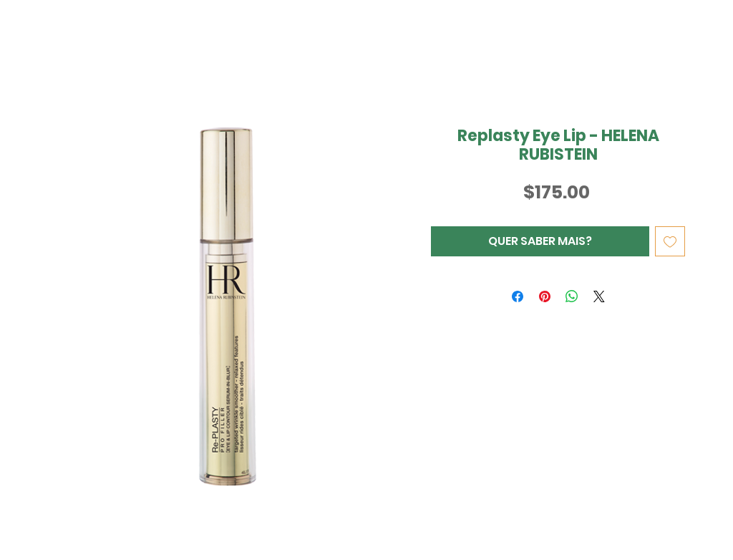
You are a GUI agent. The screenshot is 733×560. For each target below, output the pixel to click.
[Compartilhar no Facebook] (518, 296)
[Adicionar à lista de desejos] (670, 241)
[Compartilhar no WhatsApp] (572, 296)
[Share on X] (599, 296)
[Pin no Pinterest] (545, 296)
